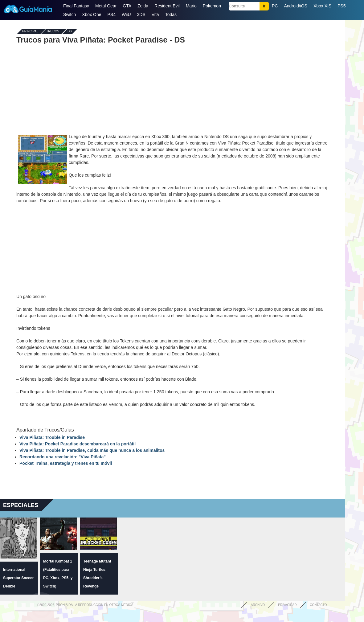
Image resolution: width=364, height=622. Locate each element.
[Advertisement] (173, 89)
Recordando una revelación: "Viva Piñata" (63, 457)
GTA (127, 6)
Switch (70, 14)
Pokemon (212, 6)
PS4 (112, 14)
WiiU (126, 14)
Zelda (143, 6)
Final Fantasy (76, 6)
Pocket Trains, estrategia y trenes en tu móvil (66, 463)
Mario (191, 6)
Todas (171, 14)
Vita (155, 14)
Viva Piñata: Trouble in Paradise (52, 437)
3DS (141, 14)
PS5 (342, 6)
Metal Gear (106, 6)
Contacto (318, 605)
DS (70, 32)
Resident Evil (167, 6)
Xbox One (92, 14)
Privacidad (287, 605)
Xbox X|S (322, 6)
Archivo (258, 605)
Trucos (53, 32)
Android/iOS (295, 6)
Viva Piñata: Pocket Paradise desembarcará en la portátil (78, 444)
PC (275, 6)
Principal (30, 32)
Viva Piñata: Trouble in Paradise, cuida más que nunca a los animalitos (92, 450)
